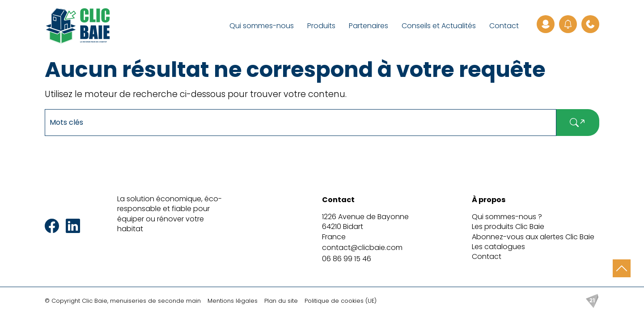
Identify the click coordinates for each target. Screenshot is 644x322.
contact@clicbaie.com (362, 248)
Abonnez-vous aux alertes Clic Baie (533, 237)
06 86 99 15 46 (347, 259)
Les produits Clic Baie (508, 227)
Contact (504, 26)
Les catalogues (498, 247)
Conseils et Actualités (439, 26)
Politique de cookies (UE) (341, 301)
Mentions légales (233, 301)
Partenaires (369, 26)
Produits (321, 26)
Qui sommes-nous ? (507, 217)
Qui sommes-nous (262, 26)
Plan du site (281, 301)
